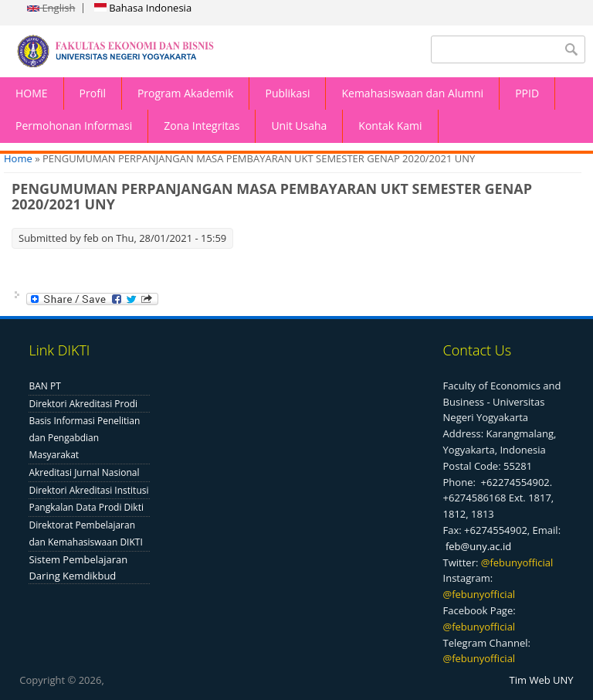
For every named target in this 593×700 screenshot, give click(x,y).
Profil (93, 93)
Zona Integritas (202, 126)
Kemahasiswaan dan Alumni (412, 93)
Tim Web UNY (542, 680)
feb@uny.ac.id (478, 546)
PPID (527, 93)
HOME (32, 93)
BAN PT (44, 386)
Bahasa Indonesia (143, 8)
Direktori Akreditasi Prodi (83, 404)
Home (18, 158)
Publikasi (287, 93)
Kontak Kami (390, 126)
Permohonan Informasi (74, 126)
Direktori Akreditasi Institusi (88, 490)
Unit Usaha (299, 126)
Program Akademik (186, 93)
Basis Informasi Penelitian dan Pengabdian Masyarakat (84, 438)
